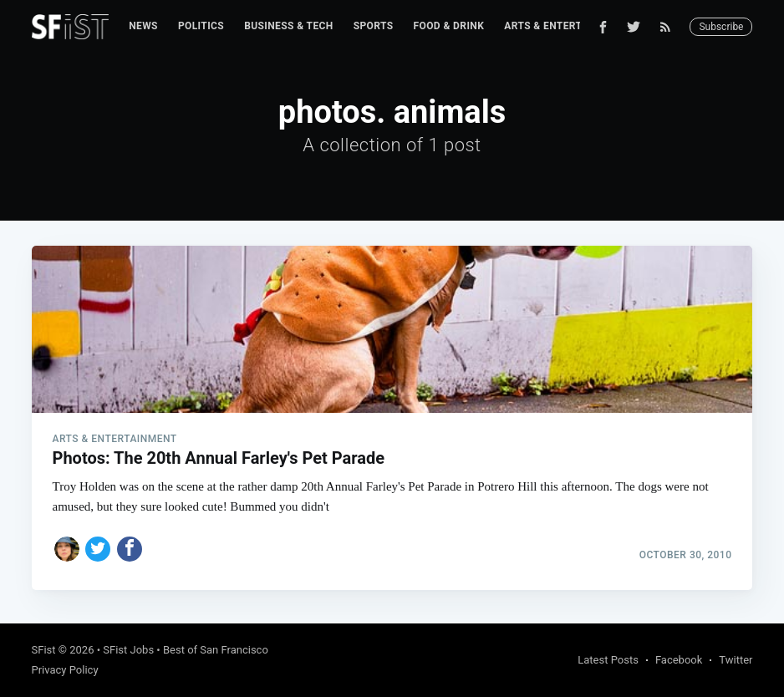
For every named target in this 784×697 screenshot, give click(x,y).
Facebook (679, 660)
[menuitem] (143, 26)
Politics (201, 26)
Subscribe (721, 27)
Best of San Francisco (216, 650)
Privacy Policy (65, 670)
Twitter (736, 660)
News (143, 26)
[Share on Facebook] (130, 549)
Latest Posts (608, 660)
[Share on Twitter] (98, 549)
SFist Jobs (128, 650)
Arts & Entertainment (566, 26)
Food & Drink (449, 26)
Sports (374, 26)
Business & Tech (289, 26)
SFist (44, 650)
